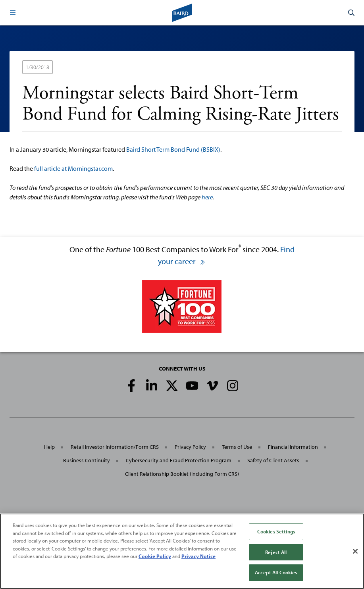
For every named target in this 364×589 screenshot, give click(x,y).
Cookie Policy (155, 556)
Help (49, 447)
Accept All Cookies (276, 572)
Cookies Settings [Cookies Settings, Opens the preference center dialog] (276, 531)
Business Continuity (87, 460)
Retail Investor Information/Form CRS (115, 447)
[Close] (355, 551)
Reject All (276, 552)
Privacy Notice (198, 556)
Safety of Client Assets (273, 460)
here (207, 197)
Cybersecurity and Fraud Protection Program (179, 460)
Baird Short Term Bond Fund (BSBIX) (173, 149)
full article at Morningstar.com (73, 168)
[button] (13, 13)
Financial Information (293, 447)
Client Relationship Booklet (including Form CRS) (182, 474)
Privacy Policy (190, 447)
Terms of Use (237, 447)
